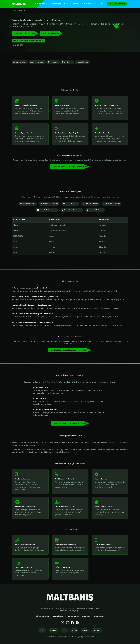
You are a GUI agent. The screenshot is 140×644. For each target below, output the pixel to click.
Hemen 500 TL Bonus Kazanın (25, 33)
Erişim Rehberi (86, 4)
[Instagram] (68, 623)
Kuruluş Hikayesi (55, 4)
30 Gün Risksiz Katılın (117, 4)
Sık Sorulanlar (99, 4)
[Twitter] (63, 623)
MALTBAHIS (19, 4)
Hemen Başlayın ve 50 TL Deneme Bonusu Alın (70, 423)
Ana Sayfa (12, 10)
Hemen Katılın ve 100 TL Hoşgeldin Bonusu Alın (70, 167)
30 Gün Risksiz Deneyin (51, 33)
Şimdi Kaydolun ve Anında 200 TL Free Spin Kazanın (70, 350)
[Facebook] (72, 623)
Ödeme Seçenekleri (71, 4)
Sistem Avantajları (40, 4)
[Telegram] (77, 623)
